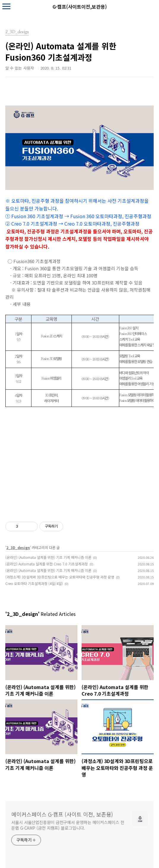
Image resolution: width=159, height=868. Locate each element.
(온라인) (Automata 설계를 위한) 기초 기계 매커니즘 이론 (48, 557)
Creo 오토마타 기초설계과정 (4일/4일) (34, 583)
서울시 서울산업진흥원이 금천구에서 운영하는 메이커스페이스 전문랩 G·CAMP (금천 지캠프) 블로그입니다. (68, 825)
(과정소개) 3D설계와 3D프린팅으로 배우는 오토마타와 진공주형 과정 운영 (60, 577)
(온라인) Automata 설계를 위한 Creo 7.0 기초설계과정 (47, 564)
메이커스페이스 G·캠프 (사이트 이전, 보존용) (62, 814)
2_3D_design (18, 547)
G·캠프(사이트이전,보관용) (80, 7)
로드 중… (79, 462)
